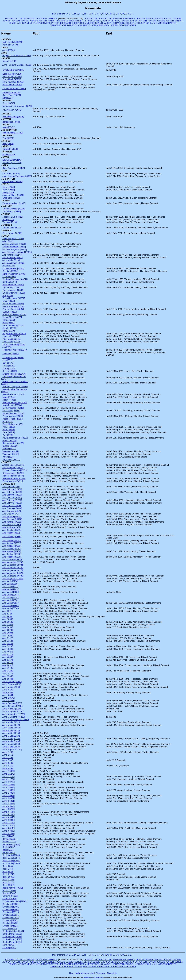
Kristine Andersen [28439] (14, 374)
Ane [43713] (8, 654)
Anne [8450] (8, 766)
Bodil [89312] (8, 885)
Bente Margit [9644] (11, 122)
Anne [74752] (8, 823)
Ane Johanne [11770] (12, 519)
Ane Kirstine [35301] (12, 543)
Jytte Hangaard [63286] (13, 358)
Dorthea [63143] (10, 282)
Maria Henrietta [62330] (13, 116)
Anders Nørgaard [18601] (14, 244)
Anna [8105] (8, 690)
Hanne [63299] (9, 320)
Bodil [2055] (8, 866)
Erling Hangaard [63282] (14, 298)
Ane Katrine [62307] (11, 527)
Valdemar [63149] (11, 451)
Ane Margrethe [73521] (13, 579)
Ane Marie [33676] (11, 595)
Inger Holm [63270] (11, 336)
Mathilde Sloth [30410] (13, 42)
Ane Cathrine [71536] (12, 500)
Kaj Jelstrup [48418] (12, 211)
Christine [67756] (10, 923)
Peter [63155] (9, 427)
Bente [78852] (9, 847)
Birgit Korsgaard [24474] (14, 168)
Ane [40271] (8, 652)
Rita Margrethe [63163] (13, 443)
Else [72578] (8, 144)
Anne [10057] (8, 771)
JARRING (6, 141)
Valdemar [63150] (11, 454)
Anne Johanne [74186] (13, 706)
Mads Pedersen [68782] (13, 476)
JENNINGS (7, 225)
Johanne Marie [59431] (13, 195)
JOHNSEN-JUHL (143, 23)
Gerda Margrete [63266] (13, 306)
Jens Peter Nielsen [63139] (15, 350)
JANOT (5, 47)
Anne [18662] (8, 790)
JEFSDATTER (8, 179)
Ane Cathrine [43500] (12, 495)
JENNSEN (6, 230)
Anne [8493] (8, 768)
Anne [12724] (8, 779)
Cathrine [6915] (9, 899)
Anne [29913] (8, 796)
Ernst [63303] (9, 301)
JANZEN (5, 125)
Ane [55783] (8, 663)
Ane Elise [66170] (10, 514)
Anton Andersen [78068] (13, 263)
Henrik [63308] (9, 328)
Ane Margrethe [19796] (13, 562)
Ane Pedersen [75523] (13, 468)
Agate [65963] (9, 50)
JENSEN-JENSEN (145, 18)
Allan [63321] (8, 241)
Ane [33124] (8, 641)
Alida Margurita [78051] (13, 239)
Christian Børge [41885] (13, 70)
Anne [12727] (8, 782)
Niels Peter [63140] (11, 411)
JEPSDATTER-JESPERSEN (73, 23)
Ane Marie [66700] (11, 608)
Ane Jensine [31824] (12, 516)
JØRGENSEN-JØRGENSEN (96, 25)
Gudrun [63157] (10, 312)
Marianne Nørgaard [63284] (15, 387)
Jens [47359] (8, 192)
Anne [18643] (8, 787)
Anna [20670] (8, 698)
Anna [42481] (8, 701)
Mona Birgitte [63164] (12, 405)
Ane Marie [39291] (11, 597)
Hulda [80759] (9, 154)
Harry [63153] (9, 323)
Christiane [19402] (11, 910)
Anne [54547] (8, 812)
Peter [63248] (9, 430)
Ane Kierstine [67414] (12, 530)
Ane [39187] (8, 646)
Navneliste (112, 973)
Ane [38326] (8, 644)
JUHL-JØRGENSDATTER (164, 23)
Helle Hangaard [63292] (13, 325)
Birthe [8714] (8, 850)
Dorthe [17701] (9, 948)
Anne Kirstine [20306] (12, 709)
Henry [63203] (9, 331)
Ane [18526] (8, 622)
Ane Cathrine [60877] (12, 497)
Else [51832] (8, 138)
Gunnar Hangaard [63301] (14, 315)
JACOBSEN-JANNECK (46, 18)
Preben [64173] (9, 441)
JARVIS (5, 157)
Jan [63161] (8, 347)
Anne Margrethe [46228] (13, 717)
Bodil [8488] (8, 872)
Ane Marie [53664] (11, 606)
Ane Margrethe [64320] (13, 573)
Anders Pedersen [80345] (14, 247)
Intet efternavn (59, 14)
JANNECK (6, 39)
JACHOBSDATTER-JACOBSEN (20, 18)
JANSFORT (7, 101)
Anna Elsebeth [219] (12, 684)
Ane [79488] (8, 676)
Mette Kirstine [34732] (13, 133)
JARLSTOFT (7, 135)
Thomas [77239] (10, 222)
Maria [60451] (9, 127)
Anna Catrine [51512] (12, 682)
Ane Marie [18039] (11, 592)
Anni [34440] (8, 836)
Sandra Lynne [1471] (12, 163)
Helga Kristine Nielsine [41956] (17, 56)
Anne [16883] (8, 785)
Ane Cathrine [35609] (12, 492)
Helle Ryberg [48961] (12, 85)
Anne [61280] (8, 815)
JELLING (6, 201)
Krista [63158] (9, 368)
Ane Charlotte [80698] (12, 508)
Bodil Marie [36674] (11, 858)
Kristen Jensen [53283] (13, 473)
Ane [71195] (8, 668)
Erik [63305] (8, 296)
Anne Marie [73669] (11, 744)
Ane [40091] (8, 649)
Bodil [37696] (8, 880)
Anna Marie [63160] (11, 260)
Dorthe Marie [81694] (12, 942)
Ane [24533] (8, 627)
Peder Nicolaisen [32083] (14, 203)
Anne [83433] (8, 831)
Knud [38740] (9, 103)
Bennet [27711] (9, 842)
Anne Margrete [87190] (13, 711)
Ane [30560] (8, 635)
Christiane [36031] (11, 915)
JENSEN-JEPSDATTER (48, 23)
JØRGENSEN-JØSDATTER (123, 25)
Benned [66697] (10, 839)
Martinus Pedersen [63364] (15, 403)
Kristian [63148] (10, 371)
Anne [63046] (8, 817)
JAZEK (5, 165)
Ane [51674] (8, 660)
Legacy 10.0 (87, 977)
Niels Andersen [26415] (13, 408)
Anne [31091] (8, 801)
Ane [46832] (8, 657)
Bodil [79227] (8, 882)
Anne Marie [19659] (11, 728)
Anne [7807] (8, 760)
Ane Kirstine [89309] (12, 557)
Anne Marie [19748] (11, 730)
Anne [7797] (8, 758)
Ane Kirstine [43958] (12, 551)
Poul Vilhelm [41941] (12, 110)
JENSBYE (6, 462)
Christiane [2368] (10, 904)
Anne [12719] (8, 777)
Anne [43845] (8, 806)
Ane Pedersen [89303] (13, 258)
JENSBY (5, 236)
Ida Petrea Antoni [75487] (14, 89)
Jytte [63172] (8, 360)
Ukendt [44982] (9, 61)
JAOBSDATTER (9, 130)
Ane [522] (7, 611)
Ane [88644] (8, 679)
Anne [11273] (8, 774)
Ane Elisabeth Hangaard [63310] (17, 252)
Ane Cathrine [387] (11, 487)
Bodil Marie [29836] (11, 855)
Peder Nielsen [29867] (13, 419)
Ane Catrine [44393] (11, 506)
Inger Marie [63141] (11, 339)
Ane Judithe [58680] (11, 525)
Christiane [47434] (11, 918)
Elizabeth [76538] (10, 149)
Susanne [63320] (10, 446)
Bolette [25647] (9, 893)
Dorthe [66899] (9, 277)
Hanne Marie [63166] (12, 317)
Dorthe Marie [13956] (12, 937)
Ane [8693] (7, 616)
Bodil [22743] (8, 874)
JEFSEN (5, 184)
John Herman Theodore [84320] (17, 176)
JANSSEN (6, 114)
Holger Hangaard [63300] (14, 334)
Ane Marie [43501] (11, 600)
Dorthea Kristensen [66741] (15, 279)
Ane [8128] (7, 614)
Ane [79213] (8, 673)
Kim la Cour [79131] (12, 95)
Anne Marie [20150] (11, 733)
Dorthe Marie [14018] (12, 939)
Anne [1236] (8, 752)
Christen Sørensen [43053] (15, 470)
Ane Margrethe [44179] (13, 570)
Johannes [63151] (11, 354)
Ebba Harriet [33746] (12, 233)
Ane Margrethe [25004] (13, 565)
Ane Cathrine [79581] (12, 503)
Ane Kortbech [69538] (12, 560)
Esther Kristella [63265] (13, 304)
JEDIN (4, 171)
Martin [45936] (9, 400)
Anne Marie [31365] (11, 739)
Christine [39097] (10, 920)
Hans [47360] (9, 187)
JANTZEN (6, 119)
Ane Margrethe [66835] (13, 576)
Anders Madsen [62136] (13, 465)
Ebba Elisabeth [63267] (13, 285)
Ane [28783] (8, 630)
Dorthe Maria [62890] (12, 934)
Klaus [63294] (9, 366)
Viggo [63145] (9, 457)
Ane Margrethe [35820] (13, 568)
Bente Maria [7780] (11, 844)
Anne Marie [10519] (11, 722)
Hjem (72, 973)
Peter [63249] (9, 432)
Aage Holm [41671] (11, 460)
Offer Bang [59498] (11, 198)
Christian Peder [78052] (13, 268)
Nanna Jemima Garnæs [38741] (17, 106)
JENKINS (6, 214)
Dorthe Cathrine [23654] (13, 931)
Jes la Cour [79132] (11, 92)
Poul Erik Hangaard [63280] (15, 438)
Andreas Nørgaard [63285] (15, 249)
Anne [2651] (8, 755)
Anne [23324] (8, 793)
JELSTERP (7, 206)
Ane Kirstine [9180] (11, 533)
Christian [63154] (10, 271)
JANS (4, 53)
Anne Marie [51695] (11, 741)
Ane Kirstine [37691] (12, 546)
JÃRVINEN (7, 152)
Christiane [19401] (11, 907)
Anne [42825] (8, 804)
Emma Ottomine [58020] (14, 293)
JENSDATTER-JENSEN (124, 18)
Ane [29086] (8, 633)
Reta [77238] (8, 220)
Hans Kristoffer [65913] (13, 82)
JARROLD (6, 146)
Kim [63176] (8, 363)
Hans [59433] (9, 190)
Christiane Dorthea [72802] (15, 901)
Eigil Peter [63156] (11, 287)
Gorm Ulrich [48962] (12, 79)
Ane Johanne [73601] (12, 522)
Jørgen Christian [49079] (14, 209)
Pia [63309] (8, 435)
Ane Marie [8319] (10, 584)
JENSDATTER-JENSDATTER (98, 18)
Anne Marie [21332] (11, 736)
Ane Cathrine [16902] (12, 489)
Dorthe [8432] (9, 945)
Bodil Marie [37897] (11, 861)
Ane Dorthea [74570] (12, 511)
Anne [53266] (8, 809)
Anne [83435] (8, 834)
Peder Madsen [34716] (13, 481)
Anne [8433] (8, 763)
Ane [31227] (8, 638)
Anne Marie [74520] (11, 747)
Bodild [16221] (9, 891)
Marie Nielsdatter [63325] (14, 479)
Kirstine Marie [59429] (13, 182)
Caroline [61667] (10, 896)
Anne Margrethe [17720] (13, 714)
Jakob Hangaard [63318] (14, 344)
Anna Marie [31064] (11, 687)
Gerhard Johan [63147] (13, 309)
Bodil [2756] (8, 869)
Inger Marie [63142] (11, 342)
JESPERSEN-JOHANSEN (99, 23)
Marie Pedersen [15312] (13, 394)
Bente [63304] (9, 266)
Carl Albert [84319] (11, 173)
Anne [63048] (8, 820)
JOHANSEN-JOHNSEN (123, 23)
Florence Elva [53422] (13, 217)
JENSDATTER (8, 484)
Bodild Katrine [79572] (13, 888)
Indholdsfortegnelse (85, 973)
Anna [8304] (8, 692)
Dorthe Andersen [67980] (14, 274)
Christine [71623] (10, 926)
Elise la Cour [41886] (12, 77)
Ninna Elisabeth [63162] (13, 413)
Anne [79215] (8, 825)
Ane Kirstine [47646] (12, 554)
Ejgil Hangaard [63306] (13, 290)
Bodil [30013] (8, 877)
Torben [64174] (9, 449)
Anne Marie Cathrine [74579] (16, 720)
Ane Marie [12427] (11, 589)
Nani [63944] (8, 98)
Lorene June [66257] (12, 228)
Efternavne (100, 973)
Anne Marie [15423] (11, 725)
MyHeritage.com (98, 977)
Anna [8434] (8, 695)
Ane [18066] (8, 619)
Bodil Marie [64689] (11, 863)
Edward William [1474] (13, 160)
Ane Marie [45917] (11, 603)
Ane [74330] (8, 671)
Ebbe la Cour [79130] (12, 74)
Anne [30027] (8, 798)
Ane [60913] (8, 665)
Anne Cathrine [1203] (12, 703)
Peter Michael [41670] (13, 424)
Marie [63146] (9, 397)
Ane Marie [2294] (10, 581)
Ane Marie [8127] (10, 587)
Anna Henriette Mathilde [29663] (17, 65)
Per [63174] (8, 422)
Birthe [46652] (9, 853)
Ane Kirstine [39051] (12, 549)
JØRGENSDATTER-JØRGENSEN (66, 25)
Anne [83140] (8, 828)
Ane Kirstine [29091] (12, 541)
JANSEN (5, 58)
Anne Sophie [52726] (12, 749)
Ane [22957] (8, 625)
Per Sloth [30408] (10, 45)
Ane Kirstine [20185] (12, 537)
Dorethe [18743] (10, 929)
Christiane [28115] (11, 912)
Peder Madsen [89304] (13, 416)
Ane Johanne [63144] (12, 255)
